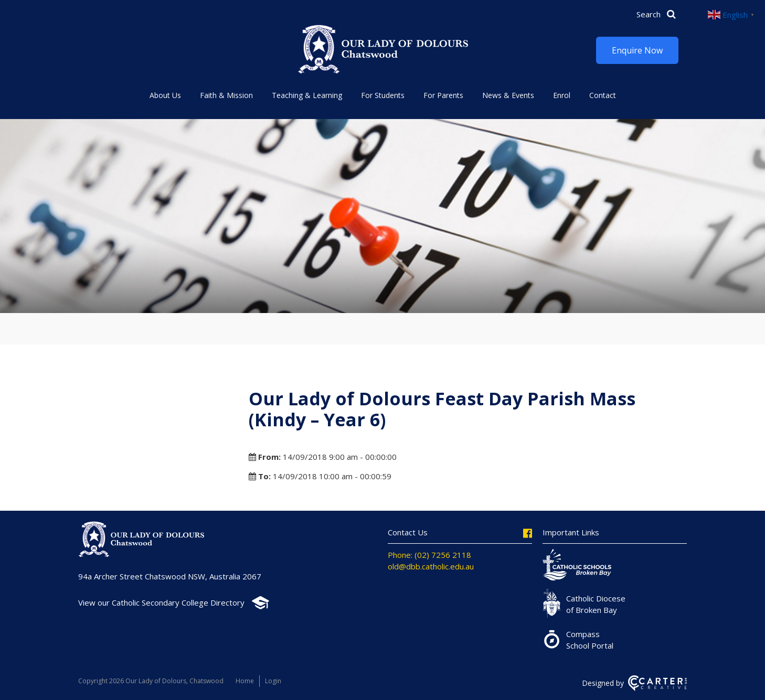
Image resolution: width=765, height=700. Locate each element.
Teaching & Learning (307, 95)
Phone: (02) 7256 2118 (429, 555)
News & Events (508, 95)
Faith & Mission (226, 95)
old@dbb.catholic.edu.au (431, 566)
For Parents (443, 95)
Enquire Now (637, 50)
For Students (383, 95)
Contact (603, 95)
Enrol (562, 95)
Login (273, 681)
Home (245, 681)
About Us (165, 95)
